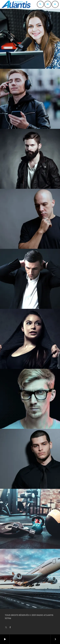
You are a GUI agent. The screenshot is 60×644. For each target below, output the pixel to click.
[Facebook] (10, 628)
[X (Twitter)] (6, 628)
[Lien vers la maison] (16, 4)
